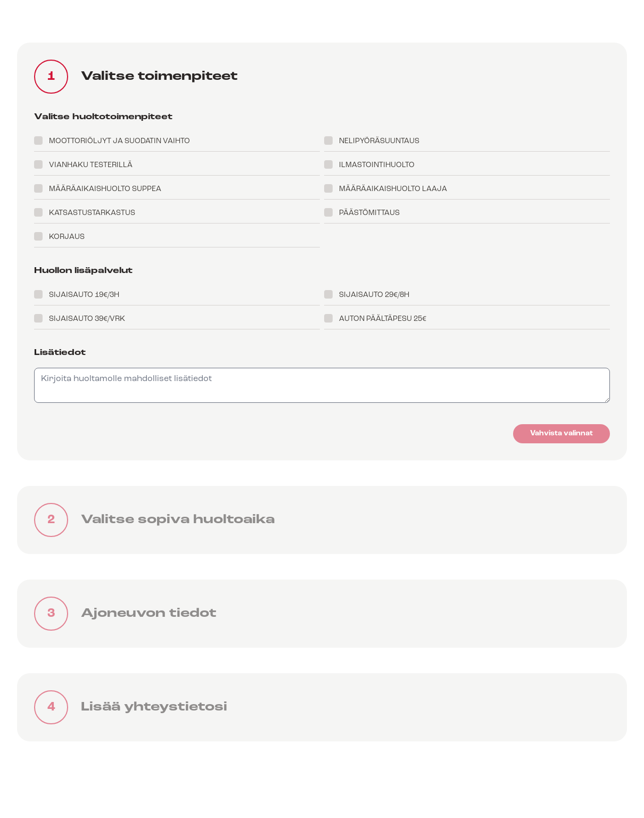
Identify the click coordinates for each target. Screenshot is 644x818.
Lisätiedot (60, 353)
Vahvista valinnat (562, 433)
